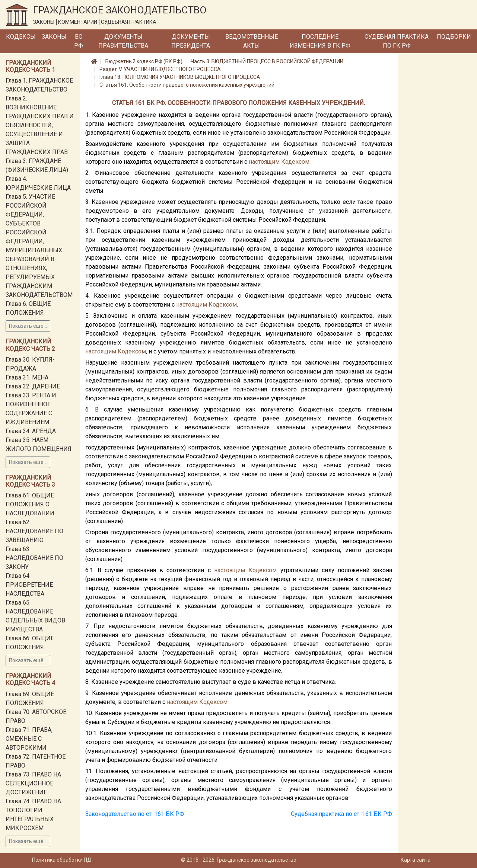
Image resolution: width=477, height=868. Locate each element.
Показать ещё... (28, 326)
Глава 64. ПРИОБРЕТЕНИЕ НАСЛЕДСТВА (29, 585)
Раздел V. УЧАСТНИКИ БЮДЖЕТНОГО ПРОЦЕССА (160, 69)
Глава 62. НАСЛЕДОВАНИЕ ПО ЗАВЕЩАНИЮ (34, 531)
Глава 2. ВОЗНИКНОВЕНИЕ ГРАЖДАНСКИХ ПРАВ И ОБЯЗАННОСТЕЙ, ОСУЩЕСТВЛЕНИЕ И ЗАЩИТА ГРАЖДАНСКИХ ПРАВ (40, 125)
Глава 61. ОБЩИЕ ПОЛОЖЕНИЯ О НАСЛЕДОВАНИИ (30, 504)
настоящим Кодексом (279, 162)
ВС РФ (79, 41)
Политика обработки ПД (62, 860)
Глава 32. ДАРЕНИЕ (33, 386)
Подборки (454, 37)
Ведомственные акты (252, 41)
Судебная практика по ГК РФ (397, 41)
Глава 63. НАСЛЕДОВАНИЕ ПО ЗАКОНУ (34, 558)
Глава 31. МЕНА (27, 377)
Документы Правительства (123, 41)
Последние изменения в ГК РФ (320, 41)
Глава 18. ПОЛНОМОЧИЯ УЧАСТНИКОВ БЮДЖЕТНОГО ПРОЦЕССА (180, 77)
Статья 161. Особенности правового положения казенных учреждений (187, 85)
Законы (54, 37)
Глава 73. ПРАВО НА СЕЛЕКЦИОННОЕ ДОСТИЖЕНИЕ (33, 783)
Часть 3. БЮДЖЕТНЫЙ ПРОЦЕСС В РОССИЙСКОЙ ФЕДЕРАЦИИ (267, 61)
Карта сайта (416, 860)
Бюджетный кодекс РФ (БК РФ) (144, 61)
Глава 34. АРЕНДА (31, 431)
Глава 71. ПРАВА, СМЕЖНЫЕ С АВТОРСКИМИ (29, 739)
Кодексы (21, 37)
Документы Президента (191, 41)
